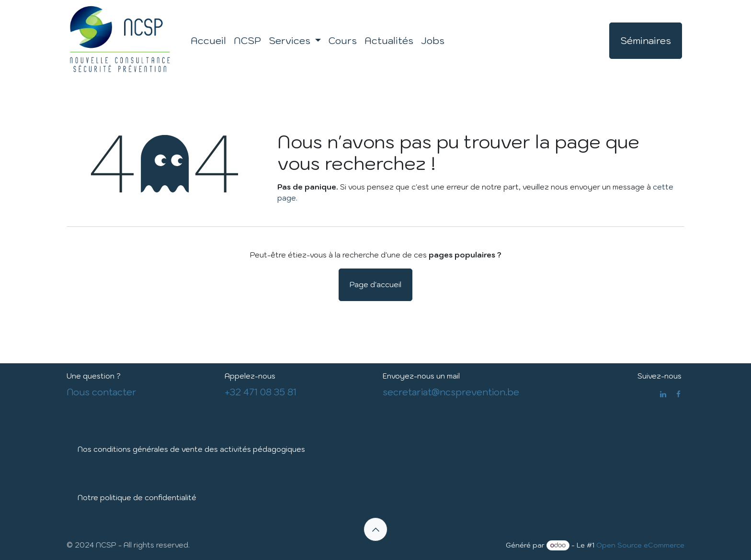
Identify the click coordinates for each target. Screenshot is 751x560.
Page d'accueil (375, 285)
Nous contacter (102, 392)
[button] (375, 529)
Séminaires (646, 41)
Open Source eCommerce (640, 545)
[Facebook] (678, 394)
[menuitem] (208, 41)
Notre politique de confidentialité (137, 498)
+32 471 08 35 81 (261, 392)
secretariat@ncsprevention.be (451, 392)
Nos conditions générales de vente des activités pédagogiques (191, 449)
